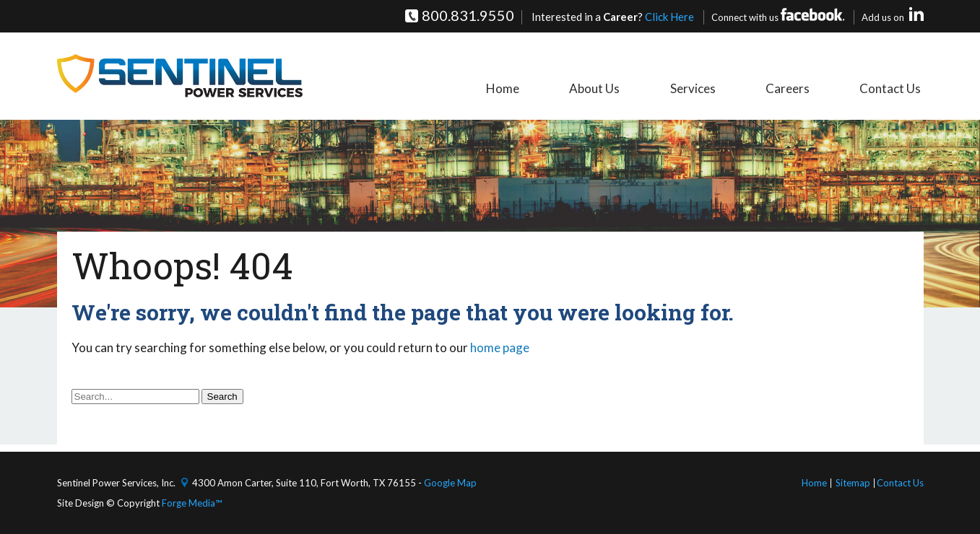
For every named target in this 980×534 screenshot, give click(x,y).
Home (524, 88)
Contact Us (893, 88)
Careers (795, 88)
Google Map (450, 483)
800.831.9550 (468, 15)
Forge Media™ (192, 503)
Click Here (669, 17)
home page (500, 347)
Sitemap (853, 483)
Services (704, 88)
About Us (611, 88)
